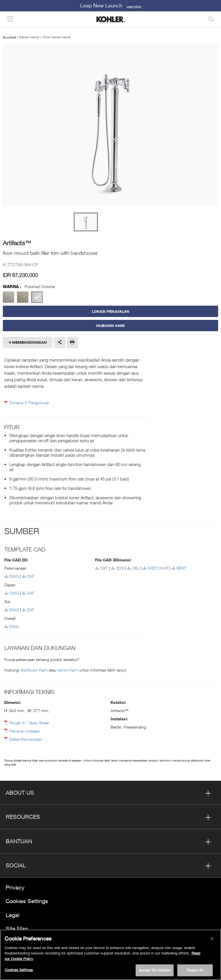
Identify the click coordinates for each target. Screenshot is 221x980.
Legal (12, 915)
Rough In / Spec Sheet (29, 723)
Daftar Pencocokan (26, 739)
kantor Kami (68, 670)
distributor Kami (35, 670)
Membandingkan (30, 342)
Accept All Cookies (155, 970)
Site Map (17, 928)
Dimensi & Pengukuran (29, 403)
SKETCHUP (158, 568)
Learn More (134, 6)
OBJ (136, 568)
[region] (110, 955)
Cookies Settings (27, 901)
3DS (120, 568)
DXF (31, 576)
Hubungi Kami (110, 326)
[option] (110, 126)
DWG (14, 576)
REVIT (182, 568)
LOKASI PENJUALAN (111, 311)
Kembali (10, 37)
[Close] (212, 939)
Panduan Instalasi (25, 731)
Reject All (195, 970)
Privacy (15, 887)
